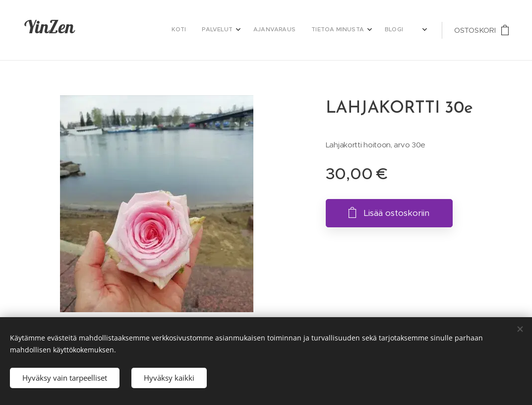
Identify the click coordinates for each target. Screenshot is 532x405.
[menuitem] (306, 30)
